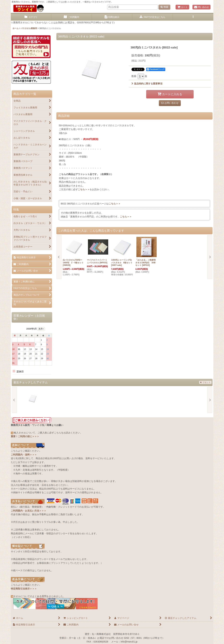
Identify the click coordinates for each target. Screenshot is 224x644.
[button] (193, 17)
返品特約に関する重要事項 (147, 84)
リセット (205, 382)
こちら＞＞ (84, 189)
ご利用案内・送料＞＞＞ (24, 455)
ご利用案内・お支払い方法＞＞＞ (29, 511)
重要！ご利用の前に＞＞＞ (25, 436)
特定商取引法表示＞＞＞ (24, 589)
